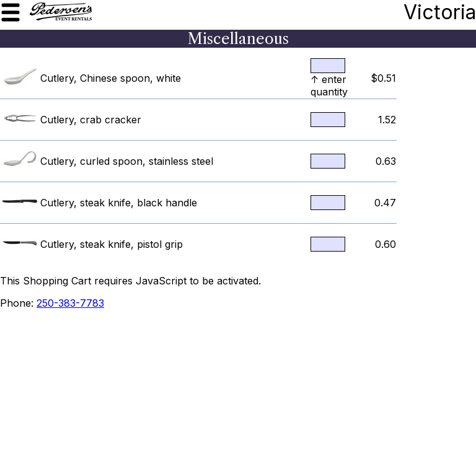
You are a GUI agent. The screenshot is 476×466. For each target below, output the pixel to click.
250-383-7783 (70, 303)
